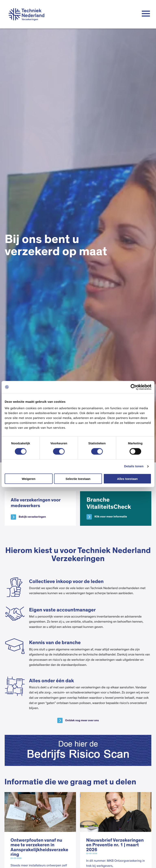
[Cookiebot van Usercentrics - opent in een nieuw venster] (134, 387)
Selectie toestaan (78, 479)
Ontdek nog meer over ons (82, 720)
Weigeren (29, 479)
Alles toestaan (127, 479)
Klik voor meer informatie (111, 517)
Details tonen (134, 466)
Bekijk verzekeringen (32, 517)
